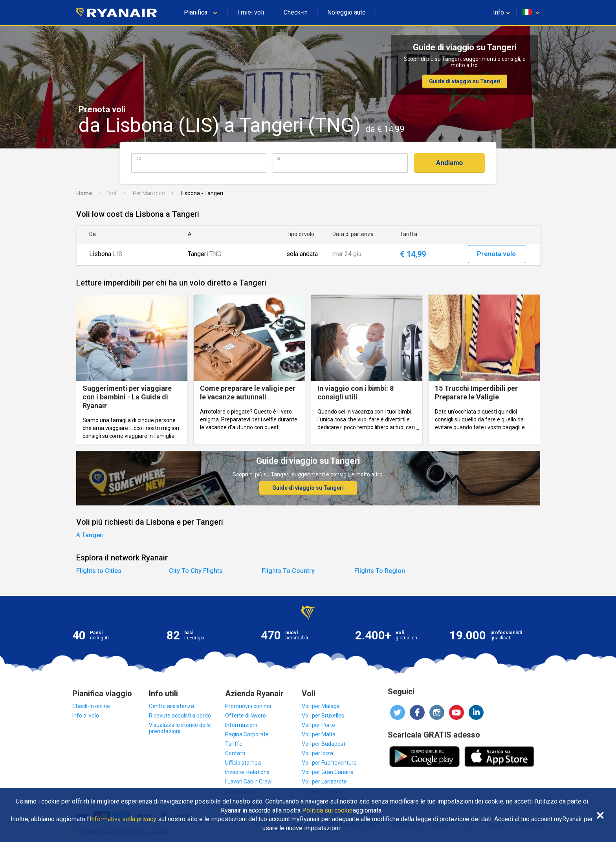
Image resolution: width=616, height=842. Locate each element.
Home (84, 193)
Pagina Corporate (247, 734)
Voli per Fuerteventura (329, 763)
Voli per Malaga (321, 706)
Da (138, 158)
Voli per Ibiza (317, 753)
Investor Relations (247, 772)
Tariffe (234, 744)
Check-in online (91, 706)
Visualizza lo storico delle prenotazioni (180, 728)
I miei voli (251, 12)
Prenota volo (496, 254)
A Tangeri (90, 535)
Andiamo (449, 163)
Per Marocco (149, 193)
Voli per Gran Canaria (328, 772)
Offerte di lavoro (246, 716)
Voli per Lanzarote (324, 782)
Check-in (296, 12)
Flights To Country (288, 571)
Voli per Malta (319, 734)
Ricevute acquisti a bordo (180, 716)
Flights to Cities (99, 571)
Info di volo (86, 716)
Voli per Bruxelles (323, 716)
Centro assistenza (171, 706)
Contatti (235, 753)
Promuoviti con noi (248, 706)
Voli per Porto (318, 725)
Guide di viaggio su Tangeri (465, 81)
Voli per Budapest (324, 744)
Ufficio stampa (243, 763)
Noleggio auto (346, 12)
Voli (113, 193)
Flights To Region (380, 571)
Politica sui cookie (327, 811)
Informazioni (241, 725)
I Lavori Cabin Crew (248, 782)
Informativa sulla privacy (123, 819)
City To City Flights (196, 571)
